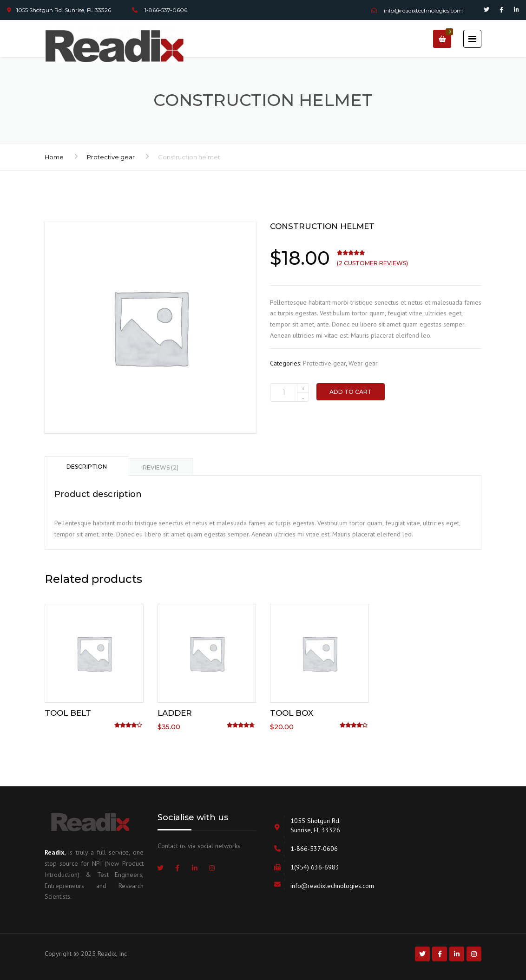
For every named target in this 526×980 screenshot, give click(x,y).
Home (54, 157)
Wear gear (363, 363)
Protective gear (111, 157)
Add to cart (351, 392)
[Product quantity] (289, 392)
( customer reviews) (372, 263)
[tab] (86, 466)
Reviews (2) (161, 467)
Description (87, 467)
